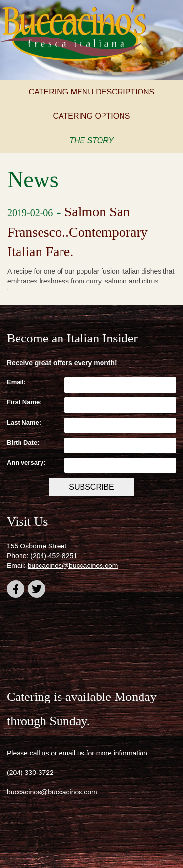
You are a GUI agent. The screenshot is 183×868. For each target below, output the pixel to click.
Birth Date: (23, 443)
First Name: (24, 402)
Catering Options (92, 116)
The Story (91, 141)
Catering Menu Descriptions (92, 92)
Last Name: (24, 423)
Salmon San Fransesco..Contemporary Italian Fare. (78, 232)
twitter (37, 591)
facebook (16, 591)
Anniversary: (26, 462)
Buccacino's (73, 34)
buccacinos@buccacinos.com (73, 566)
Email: (16, 382)
